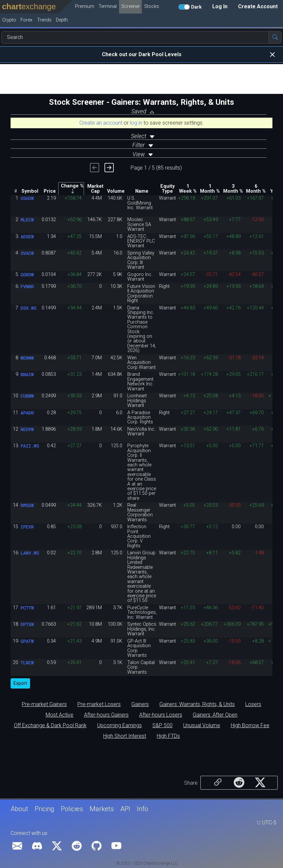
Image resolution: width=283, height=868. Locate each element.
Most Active (60, 715)
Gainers (140, 704)
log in (136, 123)
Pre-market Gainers (44, 704)
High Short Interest (125, 736)
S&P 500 (162, 726)
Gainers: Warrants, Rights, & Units (197, 704)
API (125, 809)
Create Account (258, 6)
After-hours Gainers (106, 715)
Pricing (44, 809)
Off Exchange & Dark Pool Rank (50, 726)
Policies (72, 809)
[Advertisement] (141, 79)
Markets (102, 809)
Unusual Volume (202, 726)
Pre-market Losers (99, 704)
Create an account (101, 123)
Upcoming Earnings (120, 726)
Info (142, 809)
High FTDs (168, 736)
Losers (253, 704)
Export (20, 683)
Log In (220, 6)
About (19, 809)
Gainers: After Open (215, 715)
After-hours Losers (161, 715)
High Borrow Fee (250, 726)
